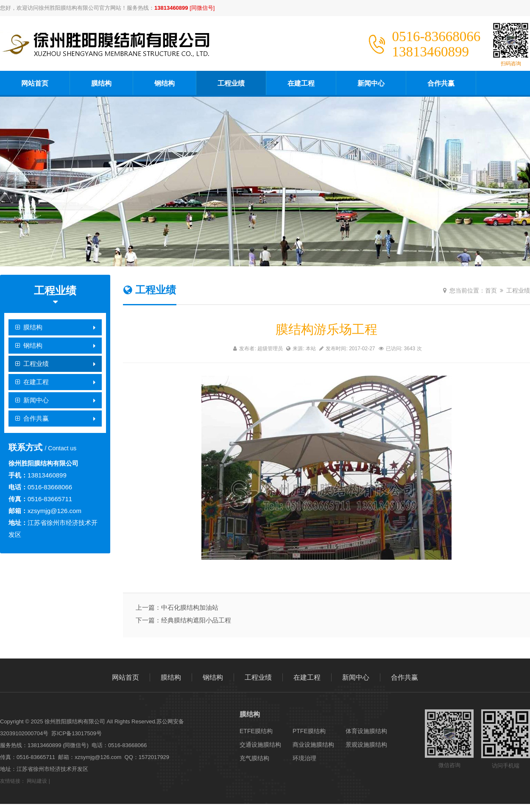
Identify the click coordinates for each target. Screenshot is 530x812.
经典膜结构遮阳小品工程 (196, 620)
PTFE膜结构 (309, 731)
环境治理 (304, 758)
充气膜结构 (254, 758)
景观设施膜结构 (366, 745)
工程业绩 (231, 83)
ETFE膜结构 (256, 731)
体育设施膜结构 (366, 731)
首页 (491, 290)
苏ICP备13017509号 (77, 733)
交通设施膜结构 (260, 745)
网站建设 (37, 781)
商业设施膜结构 (313, 745)
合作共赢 (441, 83)
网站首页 (35, 83)
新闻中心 (371, 83)
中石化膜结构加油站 (190, 607)
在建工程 (301, 83)
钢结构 (165, 83)
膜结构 (101, 83)
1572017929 (154, 757)
